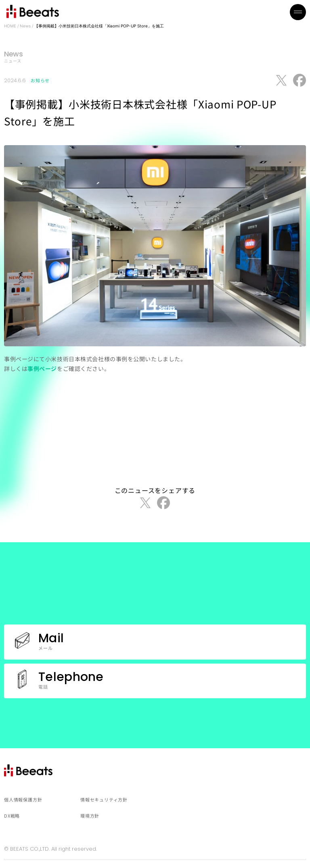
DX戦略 (12, 816)
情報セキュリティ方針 (104, 799)
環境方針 (90, 816)
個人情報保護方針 (23, 799)
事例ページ (42, 368)
